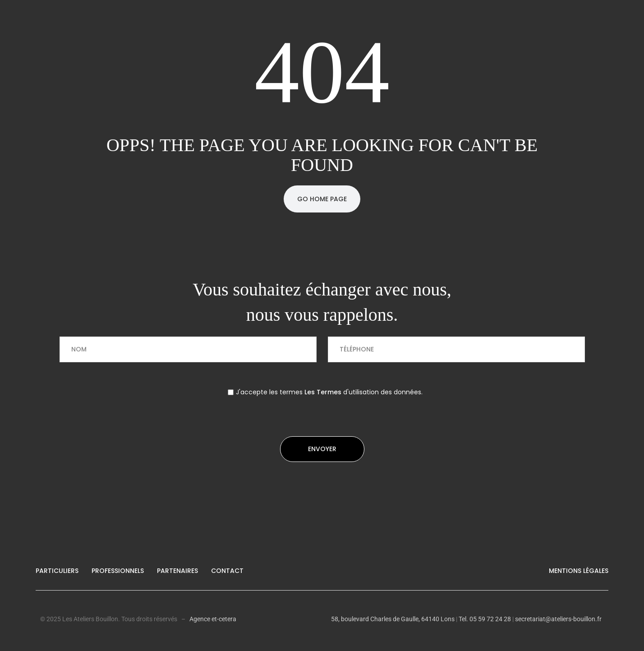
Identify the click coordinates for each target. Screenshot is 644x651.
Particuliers (57, 571)
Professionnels (118, 571)
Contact (227, 571)
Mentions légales (579, 571)
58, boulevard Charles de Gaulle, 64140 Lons (393, 619)
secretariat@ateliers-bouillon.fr (558, 619)
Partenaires (177, 571)
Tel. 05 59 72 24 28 (484, 619)
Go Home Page (322, 199)
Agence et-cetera (213, 619)
